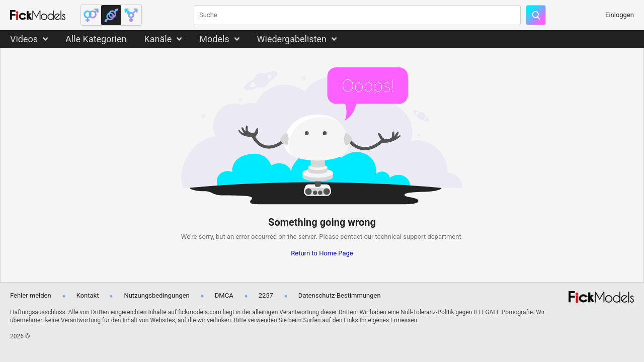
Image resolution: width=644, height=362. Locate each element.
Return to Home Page (322, 253)
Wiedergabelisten (292, 39)
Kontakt (88, 295)
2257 (266, 295)
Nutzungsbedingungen (156, 295)
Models (214, 39)
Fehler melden (31, 295)
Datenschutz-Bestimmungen (340, 295)
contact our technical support (383, 237)
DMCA (224, 295)
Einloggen (620, 15)
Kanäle (158, 39)
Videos (24, 39)
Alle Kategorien (96, 39)
